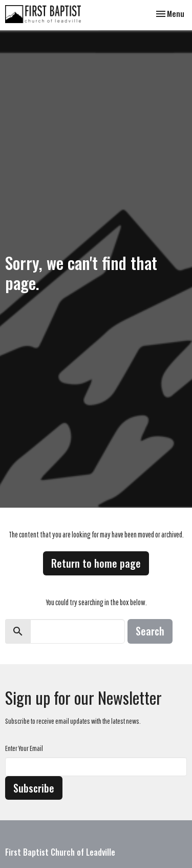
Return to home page (96, 563)
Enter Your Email (24, 748)
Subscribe (34, 788)
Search (150, 631)
